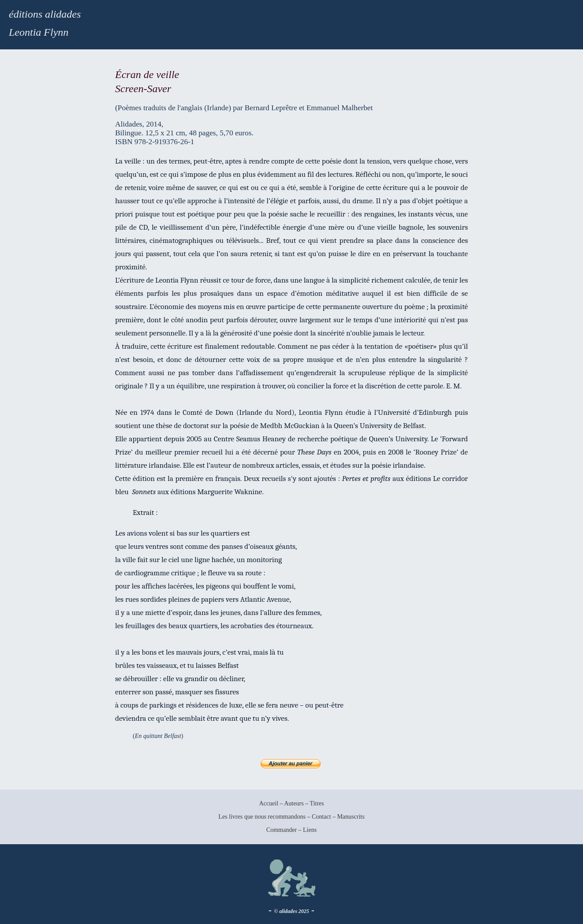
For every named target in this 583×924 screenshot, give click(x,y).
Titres (317, 803)
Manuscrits (351, 817)
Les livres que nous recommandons (262, 817)
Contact (321, 817)
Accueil (269, 803)
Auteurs (294, 803)
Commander (282, 830)
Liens (310, 830)
